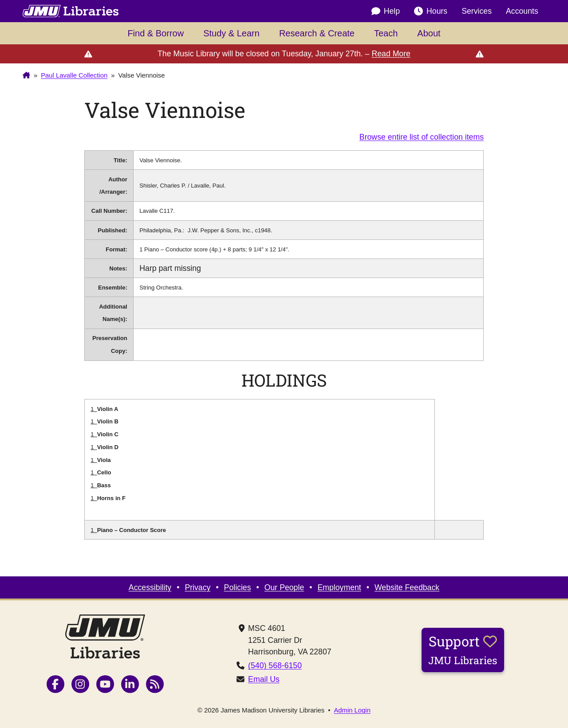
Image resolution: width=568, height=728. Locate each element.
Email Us (264, 679)
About (429, 33)
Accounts (522, 11)
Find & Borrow (156, 33)
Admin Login (352, 710)
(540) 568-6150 (275, 665)
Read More (391, 54)
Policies (238, 587)
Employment (339, 587)
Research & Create (317, 33)
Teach (386, 33)
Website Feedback (407, 587)
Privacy (197, 587)
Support (463, 650)
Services (477, 11)
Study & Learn (231, 33)
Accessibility (150, 587)
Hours (431, 11)
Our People (284, 587)
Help (386, 11)
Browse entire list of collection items (422, 137)
